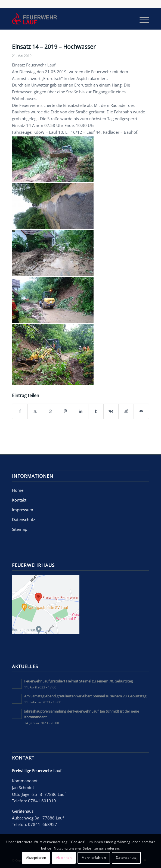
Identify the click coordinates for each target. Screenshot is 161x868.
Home (18, 490)
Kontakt (19, 500)
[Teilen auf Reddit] (126, 411)
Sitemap (20, 529)
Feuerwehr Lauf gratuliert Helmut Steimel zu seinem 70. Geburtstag (78, 681)
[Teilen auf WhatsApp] (50, 411)
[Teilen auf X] (35, 411)
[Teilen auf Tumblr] (96, 411)
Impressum (23, 510)
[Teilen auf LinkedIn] (81, 411)
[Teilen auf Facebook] (20, 411)
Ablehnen (64, 858)
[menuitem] (142, 19)
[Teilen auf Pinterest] (65, 411)
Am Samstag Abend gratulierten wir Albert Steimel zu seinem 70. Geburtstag (85, 696)
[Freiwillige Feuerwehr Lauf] (67, 19)
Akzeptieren (36, 858)
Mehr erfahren (94, 858)
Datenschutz (24, 519)
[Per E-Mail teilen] (141, 411)
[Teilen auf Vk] (111, 411)
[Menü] (142, 19)
